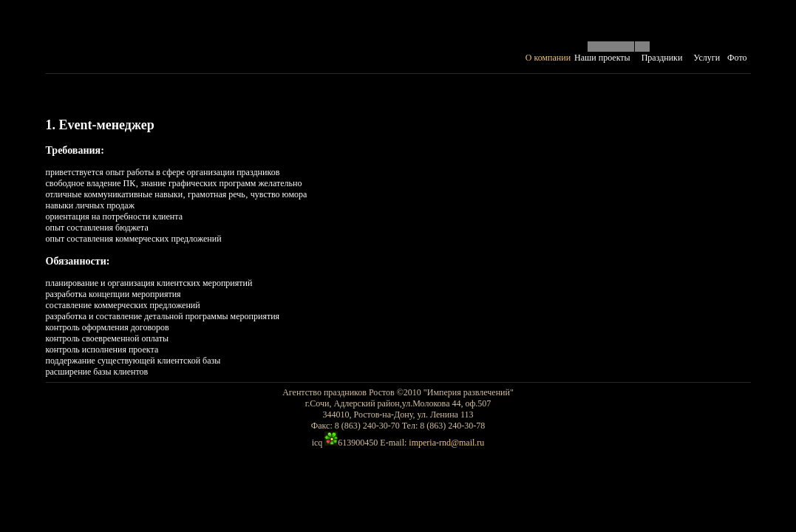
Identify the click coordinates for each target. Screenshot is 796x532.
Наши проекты (602, 58)
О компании (548, 58)
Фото (737, 58)
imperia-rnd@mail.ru (446, 443)
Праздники (662, 58)
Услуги (707, 58)
